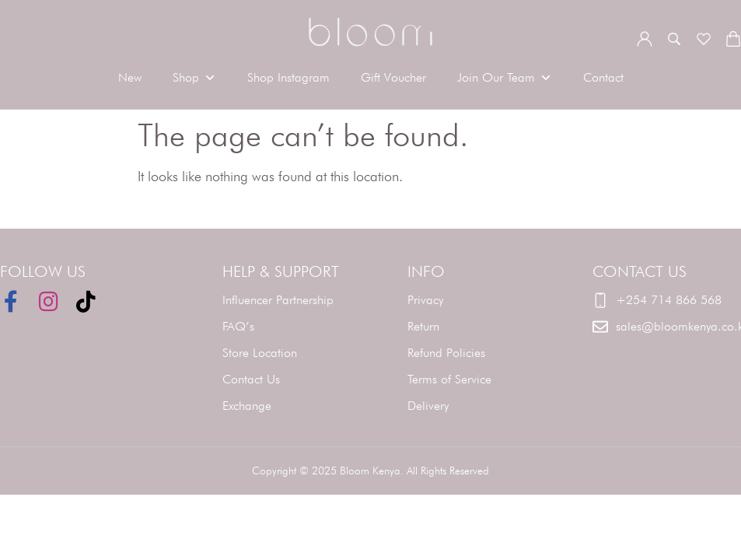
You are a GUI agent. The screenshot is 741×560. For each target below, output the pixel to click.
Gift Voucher (393, 77)
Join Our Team (505, 78)
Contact (603, 77)
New (130, 77)
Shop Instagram (288, 77)
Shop (194, 78)
